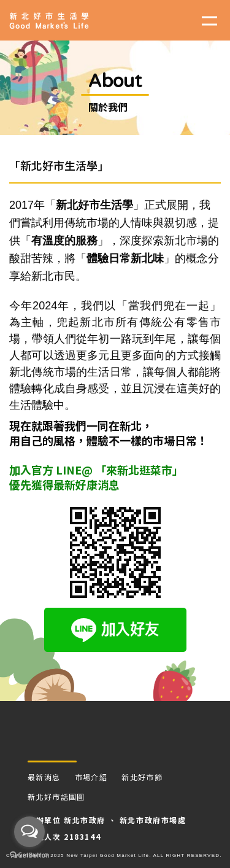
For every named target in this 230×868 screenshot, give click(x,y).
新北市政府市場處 (153, 820)
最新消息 (44, 777)
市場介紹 (91, 777)
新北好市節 (142, 777)
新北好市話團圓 (56, 796)
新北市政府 (85, 820)
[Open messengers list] (29, 832)
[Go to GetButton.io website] (29, 855)
